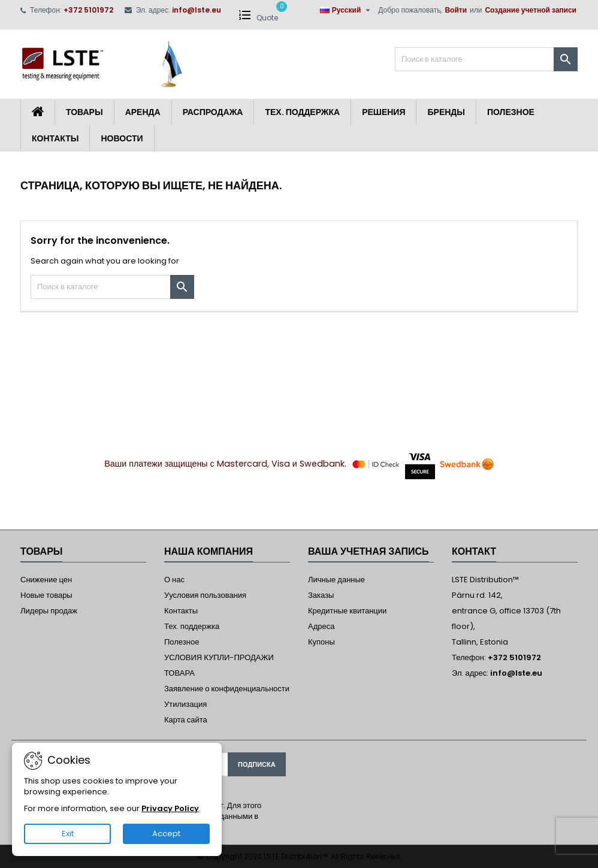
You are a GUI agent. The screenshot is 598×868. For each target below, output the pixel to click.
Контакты (55, 138)
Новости (122, 138)
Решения (383, 112)
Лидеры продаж (49, 611)
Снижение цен (46, 580)
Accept (166, 834)
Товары (84, 112)
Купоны (321, 642)
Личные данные (336, 580)
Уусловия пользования (205, 595)
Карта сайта (186, 720)
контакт (474, 551)
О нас (174, 580)
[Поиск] (486, 59)
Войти (456, 10)
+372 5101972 (88, 10)
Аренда (143, 112)
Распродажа (213, 112)
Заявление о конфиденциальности (227, 689)
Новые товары (46, 595)
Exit (68, 834)
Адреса (321, 626)
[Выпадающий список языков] (347, 10)
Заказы (321, 595)
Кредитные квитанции (347, 611)
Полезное (511, 112)
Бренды (446, 112)
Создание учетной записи (531, 10)
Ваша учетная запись (369, 551)
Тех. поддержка (302, 112)
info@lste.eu (197, 10)
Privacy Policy (170, 808)
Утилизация (185, 704)
